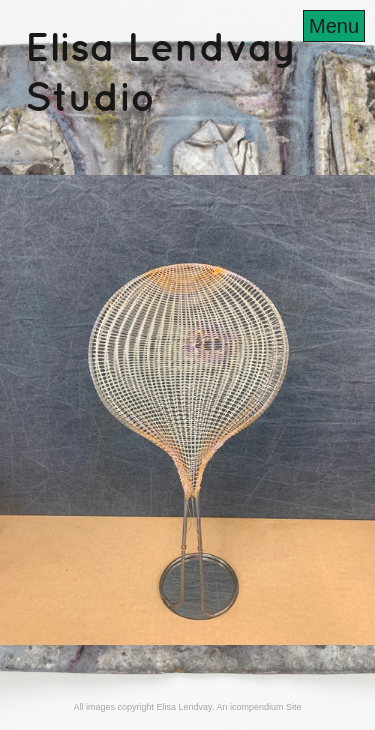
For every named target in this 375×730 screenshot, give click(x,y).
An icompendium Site (258, 707)
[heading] (187, 104)
